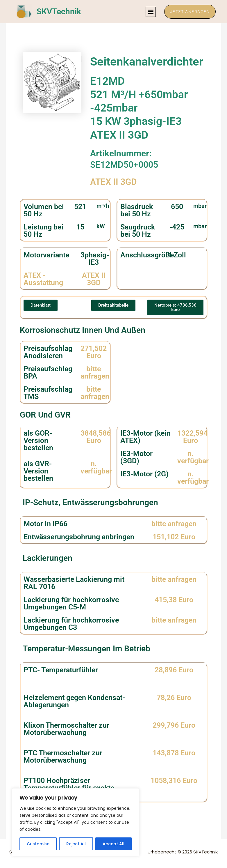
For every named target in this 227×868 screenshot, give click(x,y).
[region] (76, 822)
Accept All (113, 844)
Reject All (76, 844)
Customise (38, 844)
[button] (150, 12)
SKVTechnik (59, 12)
